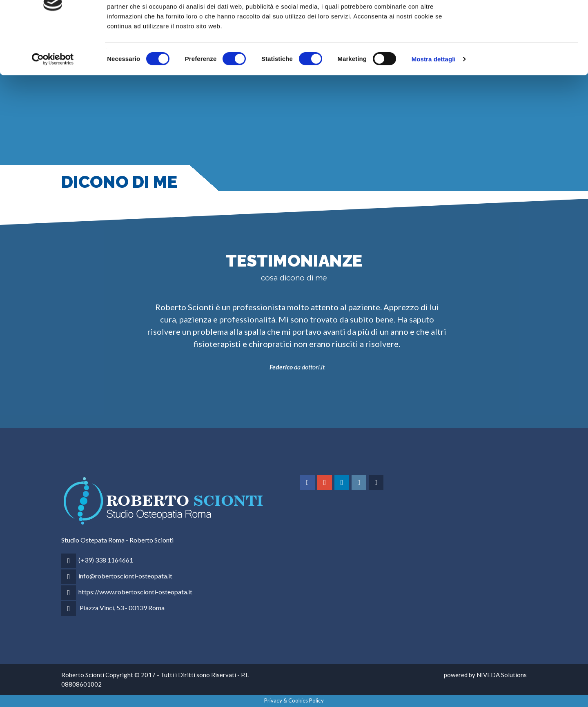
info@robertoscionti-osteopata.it (125, 576)
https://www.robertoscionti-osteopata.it (135, 592)
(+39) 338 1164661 (106, 560)
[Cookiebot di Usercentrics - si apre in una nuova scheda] (53, 102)
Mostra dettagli (434, 102)
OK (520, 21)
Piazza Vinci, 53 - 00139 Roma (122, 608)
